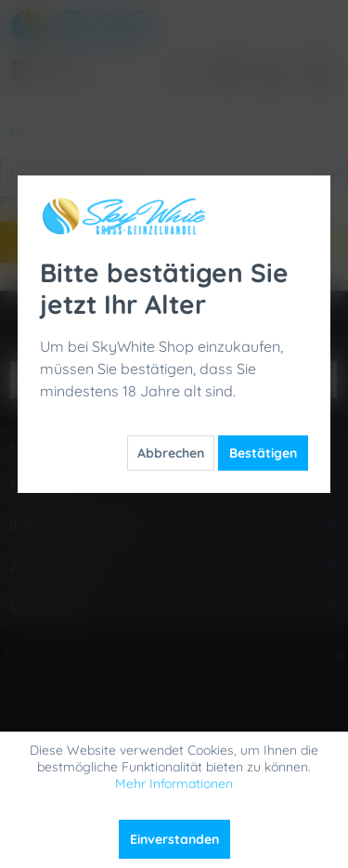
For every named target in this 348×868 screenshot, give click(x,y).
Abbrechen (171, 453)
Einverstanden (174, 839)
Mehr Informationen (174, 784)
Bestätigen (263, 453)
